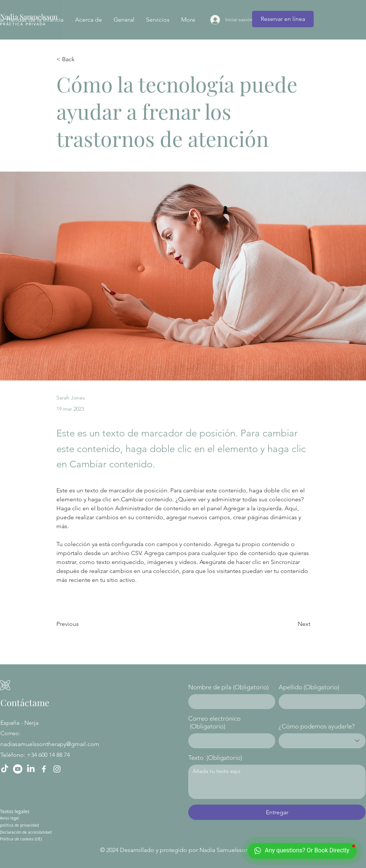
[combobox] (322, 741)
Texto (215, 758)
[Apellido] (320, 702)
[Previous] (81, 624)
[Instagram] (57, 769)
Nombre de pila (228, 687)
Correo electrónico (214, 723)
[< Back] (81, 59)
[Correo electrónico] (229, 741)
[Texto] (277, 782)
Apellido (309, 687)
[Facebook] (44, 769)
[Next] (292, 624)
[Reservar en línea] (283, 19)
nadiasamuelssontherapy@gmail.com (50, 744)
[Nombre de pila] (229, 702)
